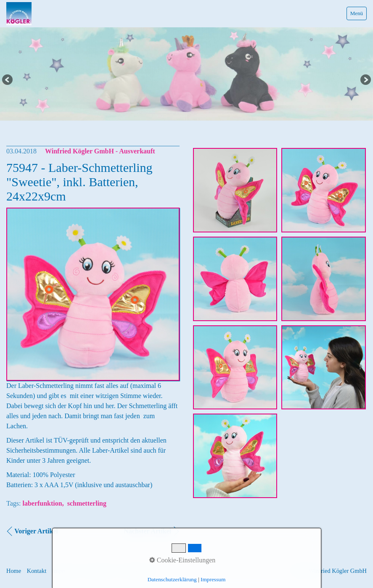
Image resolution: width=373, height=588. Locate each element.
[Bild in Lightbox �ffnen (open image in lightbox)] (235, 190)
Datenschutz (99, 571)
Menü (357, 13)
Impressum (66, 571)
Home (14, 571)
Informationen (138, 571)
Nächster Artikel (147, 531)
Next (365, 80)
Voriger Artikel (36, 531)
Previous (8, 80)
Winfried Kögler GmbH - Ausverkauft (100, 151)
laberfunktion (42, 503)
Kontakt (37, 571)
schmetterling (87, 503)
